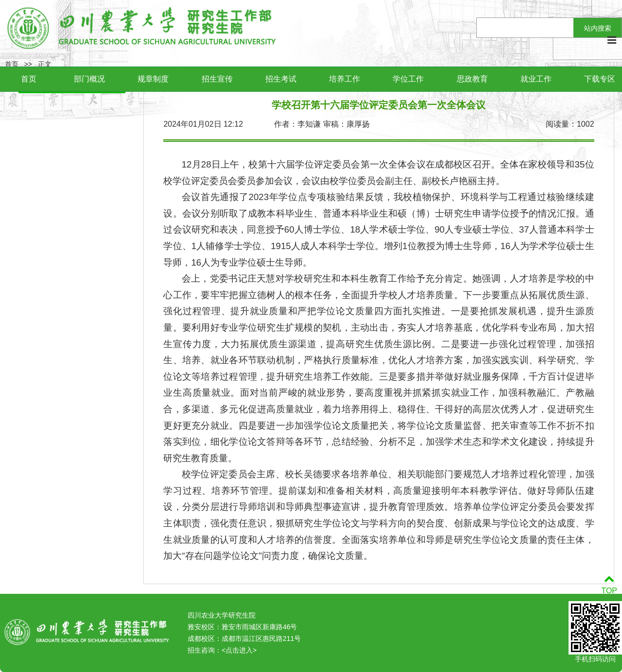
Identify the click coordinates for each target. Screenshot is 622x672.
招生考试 (281, 79)
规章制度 (153, 79)
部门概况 (89, 79)
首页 (29, 79)
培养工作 (345, 79)
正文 (45, 64)
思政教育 (472, 79)
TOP (609, 585)
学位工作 (408, 79)
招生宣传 (217, 79)
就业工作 (536, 79)
